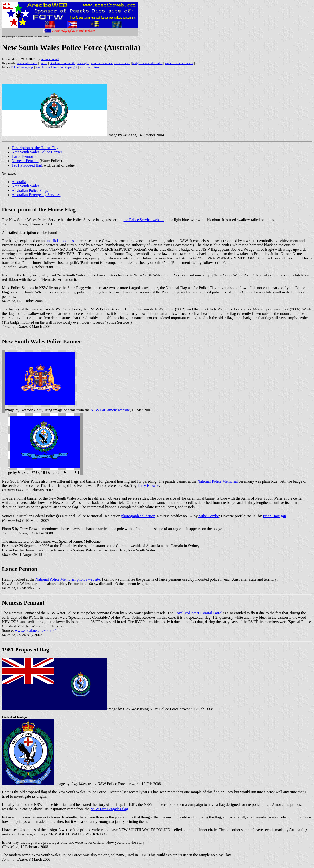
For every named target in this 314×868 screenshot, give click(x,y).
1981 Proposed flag (27, 165)
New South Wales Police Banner (37, 152)
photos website (88, 579)
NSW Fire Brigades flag (109, 809)
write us (85, 67)
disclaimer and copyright (62, 67)
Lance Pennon (23, 156)
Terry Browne (148, 486)
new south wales (27, 63)
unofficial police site (62, 241)
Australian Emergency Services (36, 195)
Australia (19, 182)
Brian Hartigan (274, 516)
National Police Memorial (218, 481)
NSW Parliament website (110, 410)
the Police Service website (144, 220)
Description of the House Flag (35, 148)
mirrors (96, 67)
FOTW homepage (22, 67)
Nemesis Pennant (25, 161)
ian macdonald (50, 59)
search (40, 67)
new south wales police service (111, 63)
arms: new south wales (179, 63)
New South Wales (25, 186)
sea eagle (83, 63)
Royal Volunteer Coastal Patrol (198, 613)
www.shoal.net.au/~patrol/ (35, 630)
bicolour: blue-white (62, 63)
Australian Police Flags (30, 190)
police (43, 63)
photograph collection (138, 516)
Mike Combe (209, 516)
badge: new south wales (148, 63)
